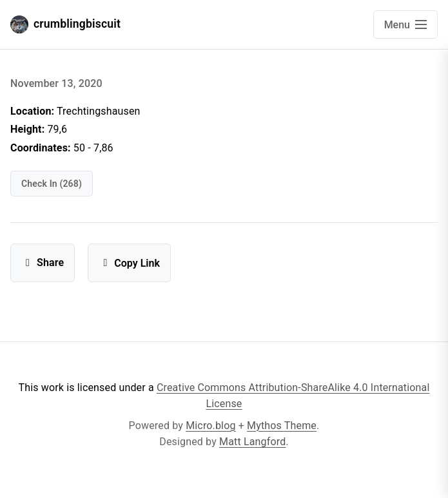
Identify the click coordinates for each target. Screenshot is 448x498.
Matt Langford (252, 442)
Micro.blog (210, 426)
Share (43, 263)
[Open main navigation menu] (405, 24)
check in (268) (52, 184)
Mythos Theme (282, 426)
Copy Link (129, 263)
